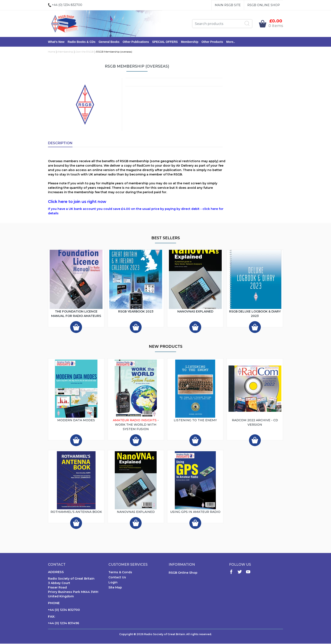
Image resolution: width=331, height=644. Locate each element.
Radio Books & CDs (81, 42)
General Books (109, 42)
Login (113, 583)
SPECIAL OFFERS (165, 42)
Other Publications (136, 42)
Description (60, 143)
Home (52, 52)
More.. (230, 42)
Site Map (115, 588)
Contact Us (117, 578)
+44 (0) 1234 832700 (64, 610)
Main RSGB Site (228, 5)
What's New (56, 42)
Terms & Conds (120, 573)
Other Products (212, 42)
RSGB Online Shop (264, 5)
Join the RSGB (85, 52)
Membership (190, 42)
